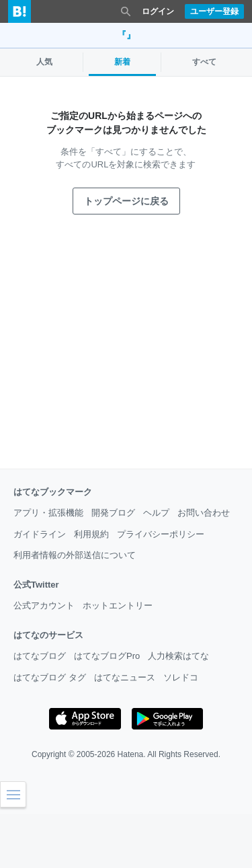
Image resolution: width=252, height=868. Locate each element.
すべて (204, 62)
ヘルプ (156, 513)
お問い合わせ (204, 513)
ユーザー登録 (214, 11)
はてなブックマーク (53, 492)
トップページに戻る (126, 201)
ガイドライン (40, 534)
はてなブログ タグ (50, 677)
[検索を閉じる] (126, 11)
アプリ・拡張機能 (48, 513)
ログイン (158, 11)
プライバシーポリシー (161, 534)
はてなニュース (125, 677)
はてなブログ (40, 656)
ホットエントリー (118, 605)
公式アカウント (44, 605)
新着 (122, 62)
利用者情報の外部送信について (75, 555)
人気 (44, 62)
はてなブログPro (107, 656)
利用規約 (91, 534)
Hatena (131, 754)
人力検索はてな (178, 656)
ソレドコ (181, 677)
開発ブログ (113, 513)
